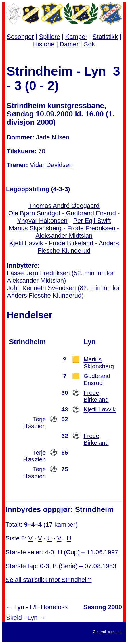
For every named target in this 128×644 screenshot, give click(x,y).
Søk (89, 44)
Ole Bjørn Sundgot (34, 213)
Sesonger (20, 37)
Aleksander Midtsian (64, 236)
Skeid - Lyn (22, 618)
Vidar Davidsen (51, 165)
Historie (44, 44)
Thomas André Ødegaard (64, 206)
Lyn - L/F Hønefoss (41, 607)
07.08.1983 (100, 566)
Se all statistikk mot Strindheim (49, 580)
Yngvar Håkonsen (42, 221)
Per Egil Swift (92, 221)
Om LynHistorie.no (107, 632)
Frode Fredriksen (91, 228)
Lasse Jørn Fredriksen (38, 273)
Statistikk (105, 37)
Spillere (49, 37)
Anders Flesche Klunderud (78, 247)
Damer (69, 44)
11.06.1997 (102, 552)
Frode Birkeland (71, 243)
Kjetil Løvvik (26, 243)
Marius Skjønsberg (35, 228)
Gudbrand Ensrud (91, 213)
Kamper (76, 37)
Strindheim (94, 509)
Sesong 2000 (103, 607)
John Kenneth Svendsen (41, 288)
